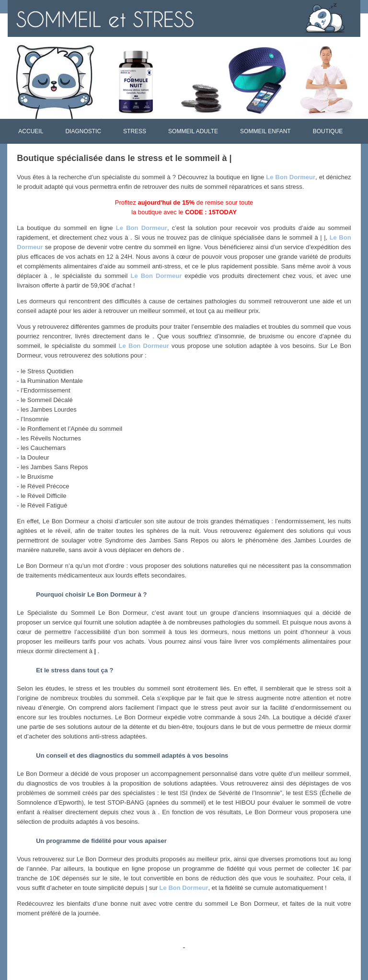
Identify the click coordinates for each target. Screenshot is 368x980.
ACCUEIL (31, 131)
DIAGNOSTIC (83, 131)
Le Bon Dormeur (291, 177)
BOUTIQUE (328, 131)
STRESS (135, 131)
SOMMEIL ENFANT (265, 131)
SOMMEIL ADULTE (193, 131)
